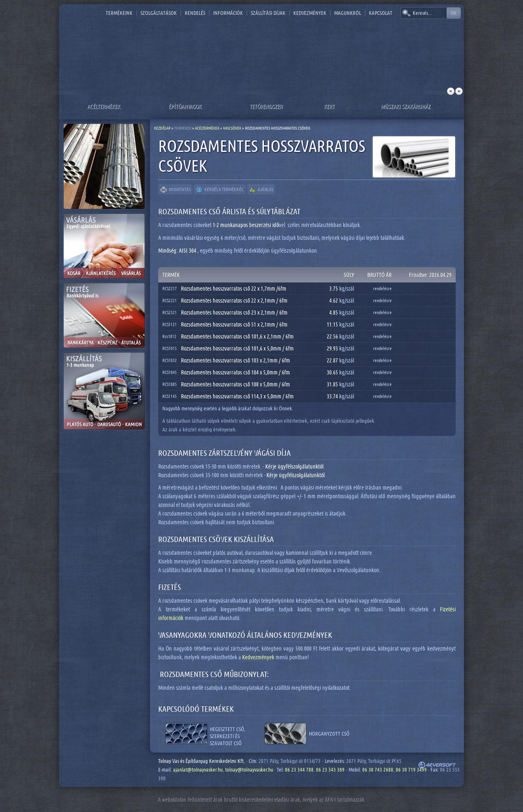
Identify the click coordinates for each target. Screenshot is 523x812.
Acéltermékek (104, 106)
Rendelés (195, 13)
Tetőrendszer (266, 106)
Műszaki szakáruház (406, 106)
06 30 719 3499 (411, 769)
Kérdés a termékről (220, 190)
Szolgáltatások (159, 13)
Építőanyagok (185, 106)
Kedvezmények (310, 13)
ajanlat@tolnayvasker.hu (198, 769)
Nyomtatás (175, 190)
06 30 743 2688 (378, 769)
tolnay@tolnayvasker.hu (249, 769)
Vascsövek (232, 128)
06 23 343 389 (330, 769)
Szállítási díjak (268, 13)
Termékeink (119, 13)
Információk (228, 13)
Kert (329, 106)
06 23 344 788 (299, 769)
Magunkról (348, 13)
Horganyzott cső (329, 734)
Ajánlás (261, 190)
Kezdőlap (162, 128)
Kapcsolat (381, 13)
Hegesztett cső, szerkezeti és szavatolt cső (228, 734)
